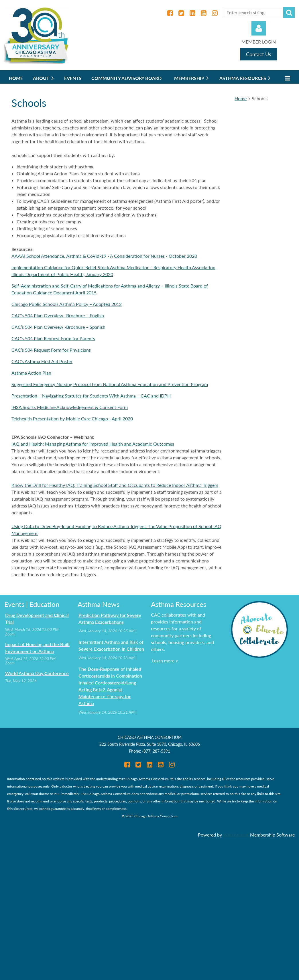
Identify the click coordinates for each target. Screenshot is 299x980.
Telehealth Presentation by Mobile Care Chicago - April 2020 (72, 419)
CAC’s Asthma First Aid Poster (42, 361)
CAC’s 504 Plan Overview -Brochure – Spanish (58, 327)
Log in (259, 28)
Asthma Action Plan (31, 373)
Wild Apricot (236, 835)
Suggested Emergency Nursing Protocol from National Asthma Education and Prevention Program (110, 384)
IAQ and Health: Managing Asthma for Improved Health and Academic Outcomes (93, 444)
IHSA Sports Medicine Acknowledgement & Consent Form (70, 407)
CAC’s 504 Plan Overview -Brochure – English (58, 315)
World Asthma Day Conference (37, 673)
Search (289, 13)
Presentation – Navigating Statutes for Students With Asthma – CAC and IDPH (91, 396)
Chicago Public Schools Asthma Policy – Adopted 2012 (67, 304)
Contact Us (259, 54)
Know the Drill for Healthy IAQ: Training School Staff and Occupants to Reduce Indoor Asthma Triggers (115, 485)
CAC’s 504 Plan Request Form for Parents (53, 338)
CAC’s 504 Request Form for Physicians (51, 350)
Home (241, 98)
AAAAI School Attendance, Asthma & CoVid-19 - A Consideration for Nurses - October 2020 (104, 256)
